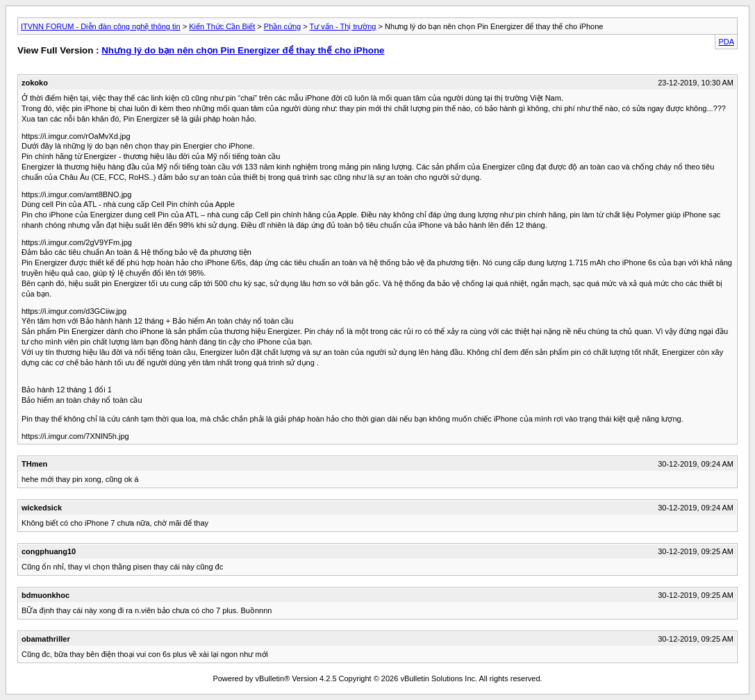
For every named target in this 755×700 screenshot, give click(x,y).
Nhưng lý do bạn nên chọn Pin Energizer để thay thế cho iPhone (243, 50)
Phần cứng (282, 26)
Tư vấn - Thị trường (343, 26)
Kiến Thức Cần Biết (222, 26)
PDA (726, 42)
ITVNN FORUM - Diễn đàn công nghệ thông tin (101, 26)
